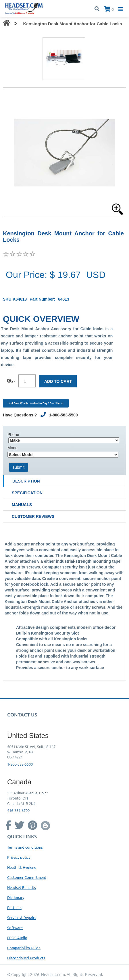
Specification (27, 493)
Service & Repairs (22, 917)
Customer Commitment (27, 877)
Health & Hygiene (22, 867)
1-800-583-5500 (20, 764)
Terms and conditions (25, 847)
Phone (13, 435)
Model (13, 448)
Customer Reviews (33, 516)
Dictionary (16, 897)
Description (26, 481)
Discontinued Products (26, 958)
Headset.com (53, 974)
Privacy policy (19, 857)
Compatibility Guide (24, 948)
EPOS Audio (17, 938)
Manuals (22, 505)
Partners (14, 907)
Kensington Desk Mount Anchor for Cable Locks (72, 24)
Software (15, 928)
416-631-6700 (18, 810)
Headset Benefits (22, 887)
